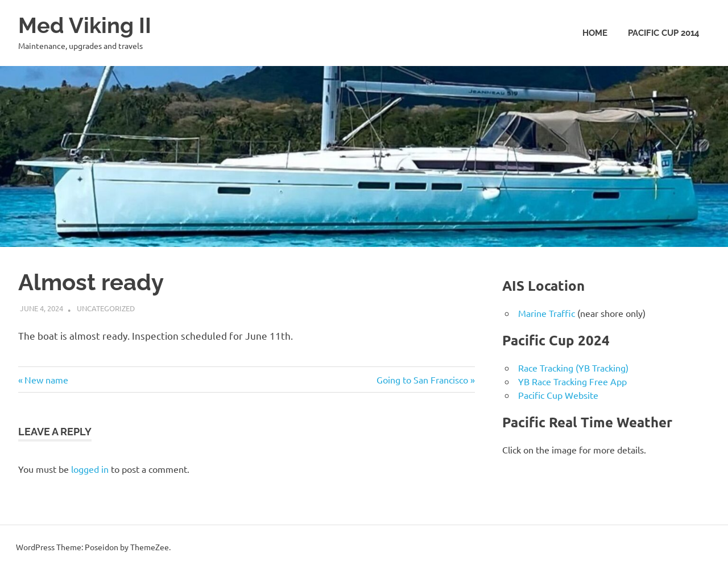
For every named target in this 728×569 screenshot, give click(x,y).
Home (595, 33)
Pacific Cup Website (558, 395)
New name (46, 380)
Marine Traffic (547, 313)
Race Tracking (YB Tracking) (573, 368)
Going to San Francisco (422, 380)
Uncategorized (106, 308)
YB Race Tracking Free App (572, 381)
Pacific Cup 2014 (664, 33)
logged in (90, 469)
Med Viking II (85, 25)
